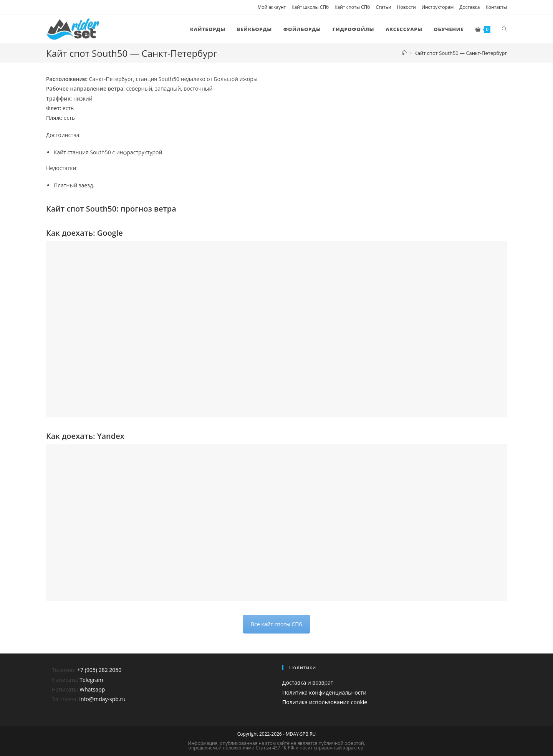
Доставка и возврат (308, 682)
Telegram (91, 680)
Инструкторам (438, 7)
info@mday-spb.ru (102, 699)
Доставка (469, 7)
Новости (406, 7)
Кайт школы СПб (310, 7)
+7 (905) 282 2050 (99, 670)
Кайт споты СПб (352, 7)
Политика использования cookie (325, 702)
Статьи (383, 7)
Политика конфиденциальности (324, 692)
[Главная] (404, 53)
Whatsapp (92, 689)
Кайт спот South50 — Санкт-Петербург (461, 53)
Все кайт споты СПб (276, 624)
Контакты (496, 7)
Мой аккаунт (272, 7)
